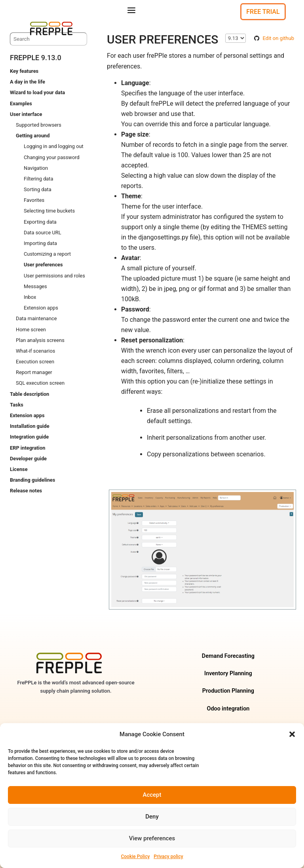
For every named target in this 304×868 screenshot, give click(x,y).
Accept (152, 795)
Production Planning (228, 691)
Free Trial (263, 12)
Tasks (17, 405)
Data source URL (43, 233)
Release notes (26, 491)
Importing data (40, 243)
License (19, 469)
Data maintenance (36, 319)
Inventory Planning (228, 673)
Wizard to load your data (37, 93)
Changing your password (52, 157)
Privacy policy (168, 857)
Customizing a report (47, 254)
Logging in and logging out (54, 147)
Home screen (31, 330)
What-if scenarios (35, 351)
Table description (29, 394)
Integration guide (29, 437)
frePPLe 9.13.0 (36, 58)
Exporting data (40, 222)
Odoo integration (228, 709)
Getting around (33, 136)
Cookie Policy (135, 857)
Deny (152, 817)
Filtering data (38, 179)
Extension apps (41, 308)
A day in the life (28, 82)
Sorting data (38, 189)
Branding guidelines (32, 480)
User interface (26, 114)
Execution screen (35, 362)
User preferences (43, 265)
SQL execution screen (40, 383)
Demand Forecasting (228, 656)
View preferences (152, 838)
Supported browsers (39, 125)
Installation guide (30, 426)
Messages (35, 286)
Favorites (34, 200)
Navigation (36, 168)
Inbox (30, 297)
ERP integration (28, 448)
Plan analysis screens (40, 340)
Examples (21, 104)
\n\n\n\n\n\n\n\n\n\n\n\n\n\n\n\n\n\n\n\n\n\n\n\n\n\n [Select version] (236, 38)
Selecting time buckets (49, 211)
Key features (24, 71)
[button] (292, 734)
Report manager (34, 372)
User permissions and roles (54, 276)
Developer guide (28, 459)
